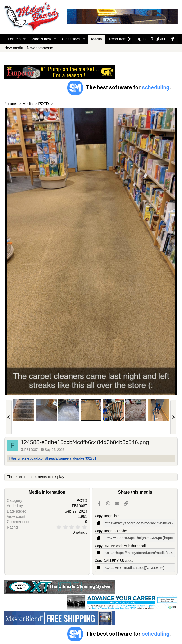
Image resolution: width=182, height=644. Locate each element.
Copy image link (107, 516)
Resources (118, 39)
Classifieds (71, 39)
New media (14, 48)
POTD (82, 501)
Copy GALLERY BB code (113, 559)
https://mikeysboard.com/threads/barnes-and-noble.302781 (53, 458)
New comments (40, 48)
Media (97, 39)
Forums (14, 39)
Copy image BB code (110, 530)
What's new (41, 39)
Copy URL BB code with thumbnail (120, 545)
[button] (25, 39)
